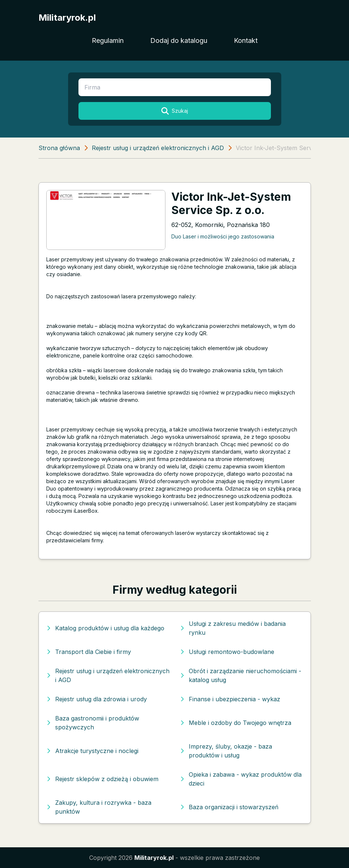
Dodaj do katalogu (179, 40)
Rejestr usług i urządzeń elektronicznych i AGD (158, 148)
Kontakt (246, 40)
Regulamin (108, 40)
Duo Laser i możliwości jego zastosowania (223, 236)
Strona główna (59, 148)
